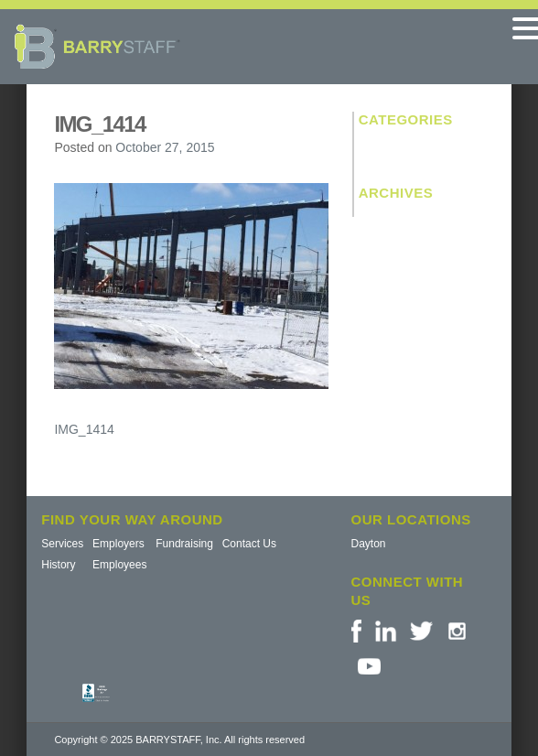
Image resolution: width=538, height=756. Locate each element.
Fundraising (184, 544)
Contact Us (249, 544)
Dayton (369, 544)
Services (62, 544)
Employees (119, 565)
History (58, 565)
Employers (118, 544)
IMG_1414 (84, 429)
